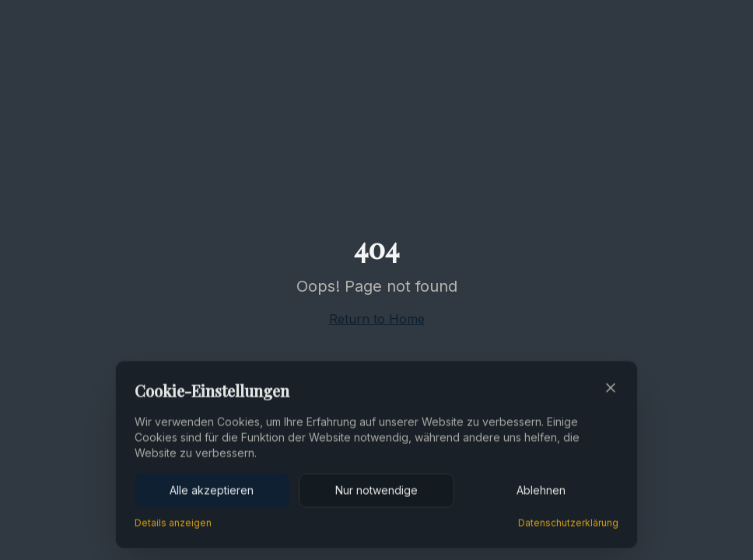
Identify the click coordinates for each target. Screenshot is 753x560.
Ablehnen (541, 492)
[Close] (611, 390)
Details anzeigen (173, 525)
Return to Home (377, 319)
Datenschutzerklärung (568, 525)
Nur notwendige (376, 492)
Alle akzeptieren (212, 492)
